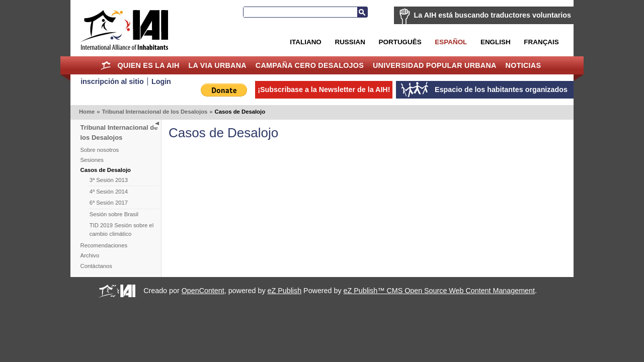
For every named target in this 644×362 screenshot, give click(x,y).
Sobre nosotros (100, 150)
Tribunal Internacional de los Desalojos (155, 112)
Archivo (90, 255)
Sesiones (92, 160)
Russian (350, 42)
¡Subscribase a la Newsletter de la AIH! (324, 89)
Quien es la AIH (148, 65)
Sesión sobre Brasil (114, 214)
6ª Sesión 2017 (109, 203)
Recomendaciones (104, 245)
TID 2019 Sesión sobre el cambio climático (122, 230)
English (496, 42)
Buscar (362, 12)
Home (106, 65)
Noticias (524, 65)
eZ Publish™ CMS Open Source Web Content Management (439, 291)
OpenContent (203, 291)
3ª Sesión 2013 (109, 180)
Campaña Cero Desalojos (310, 65)
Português (400, 42)
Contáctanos (96, 266)
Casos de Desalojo (106, 170)
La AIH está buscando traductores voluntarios (493, 15)
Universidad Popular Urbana (435, 65)
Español (451, 42)
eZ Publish (285, 291)
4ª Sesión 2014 (109, 192)
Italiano (305, 42)
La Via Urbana (218, 65)
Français (541, 42)
